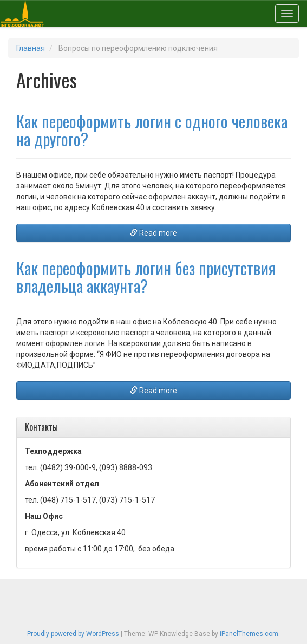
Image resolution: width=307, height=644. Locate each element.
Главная (31, 48)
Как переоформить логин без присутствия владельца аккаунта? (146, 277)
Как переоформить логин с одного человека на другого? (152, 130)
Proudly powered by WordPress (73, 634)
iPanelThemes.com (249, 634)
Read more (153, 233)
